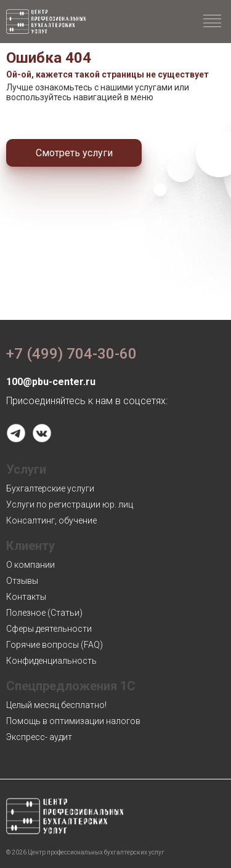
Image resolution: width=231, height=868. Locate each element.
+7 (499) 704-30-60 (71, 354)
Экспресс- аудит (39, 737)
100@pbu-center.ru (51, 382)
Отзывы (22, 581)
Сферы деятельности (49, 629)
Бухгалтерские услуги (50, 488)
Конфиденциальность (51, 661)
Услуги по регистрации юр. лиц (70, 504)
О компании (30, 565)
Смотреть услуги (74, 153)
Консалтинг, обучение (51, 520)
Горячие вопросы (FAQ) (55, 645)
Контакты (26, 597)
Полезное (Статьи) (44, 613)
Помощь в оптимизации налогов (73, 721)
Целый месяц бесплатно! (56, 705)
